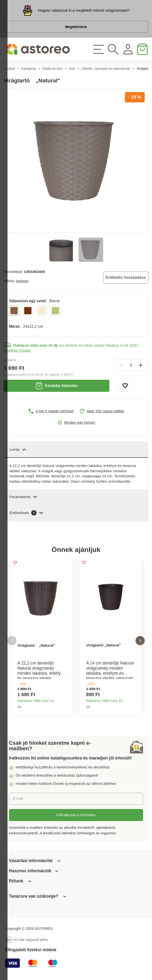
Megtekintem (76, 27)
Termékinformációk (66, 707)
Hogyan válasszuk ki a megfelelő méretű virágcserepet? (84, 10)
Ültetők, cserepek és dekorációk (106, 69)
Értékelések (26, 514)
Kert (72, 69)
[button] (12, 642)
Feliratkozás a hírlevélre (76, 816)
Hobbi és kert (53, 69)
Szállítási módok (17, 351)
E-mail (18, 800)
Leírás (18, 450)
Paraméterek (23, 498)
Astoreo (22, 282)
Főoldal (9, 69)
